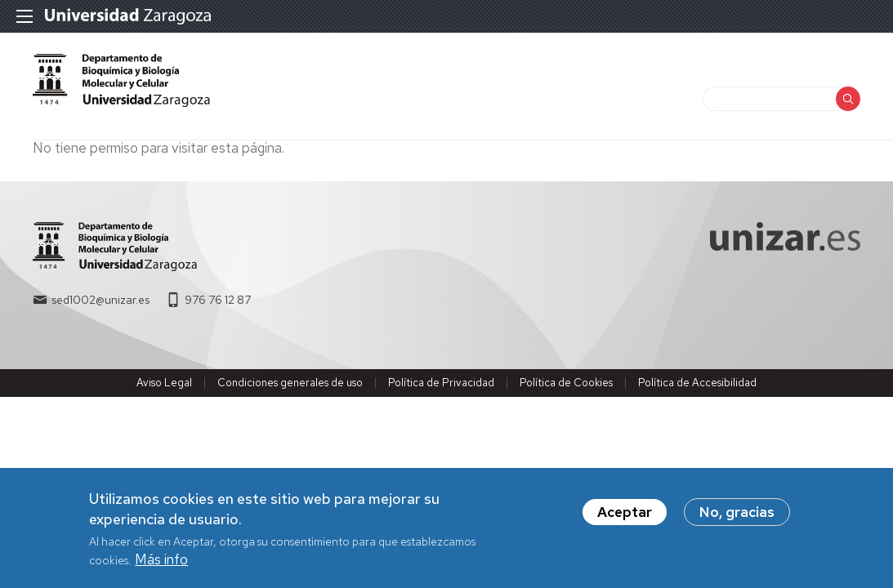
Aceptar (625, 518)
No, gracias (737, 518)
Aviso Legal (164, 383)
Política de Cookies (566, 383)
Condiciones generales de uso (290, 383)
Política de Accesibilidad (697, 383)
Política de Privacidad (441, 383)
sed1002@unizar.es (100, 300)
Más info (161, 565)
